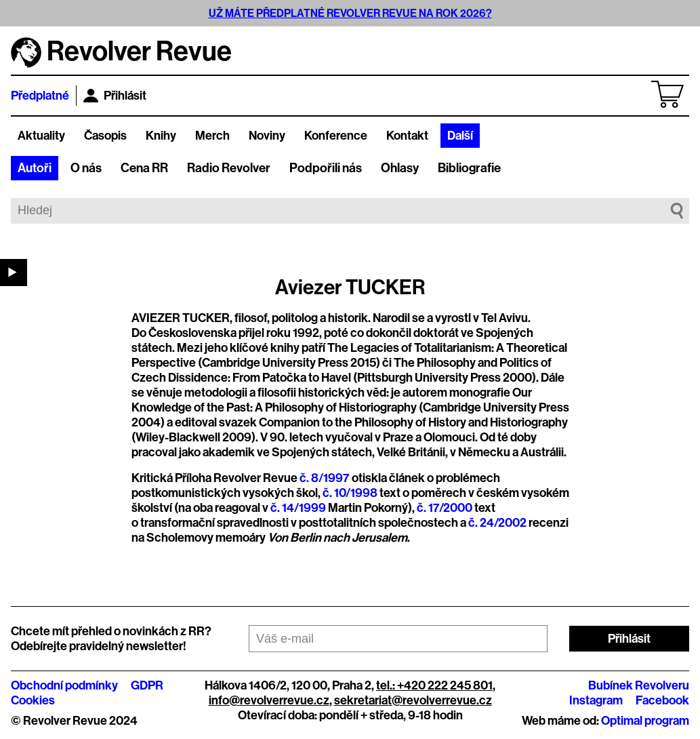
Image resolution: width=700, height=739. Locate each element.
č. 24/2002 (497, 523)
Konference (336, 136)
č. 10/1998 (350, 493)
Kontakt (407, 136)
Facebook (662, 700)
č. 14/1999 (298, 508)
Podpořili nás (326, 168)
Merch (212, 136)
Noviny (267, 136)
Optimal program (645, 721)
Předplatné (40, 96)
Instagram (596, 700)
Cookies (33, 700)
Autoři (35, 168)
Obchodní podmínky (64, 685)
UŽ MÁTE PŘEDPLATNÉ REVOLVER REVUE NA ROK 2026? (350, 13)
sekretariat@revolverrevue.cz (413, 700)
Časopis (105, 136)
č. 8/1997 (325, 478)
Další (460, 136)
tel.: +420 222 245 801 (434, 685)
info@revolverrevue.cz (269, 700)
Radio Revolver (229, 168)
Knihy (161, 136)
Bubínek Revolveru (639, 685)
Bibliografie (469, 168)
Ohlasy (400, 168)
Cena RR (144, 168)
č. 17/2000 (445, 508)
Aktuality (41, 136)
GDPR (147, 685)
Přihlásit (115, 96)
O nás (86, 168)
